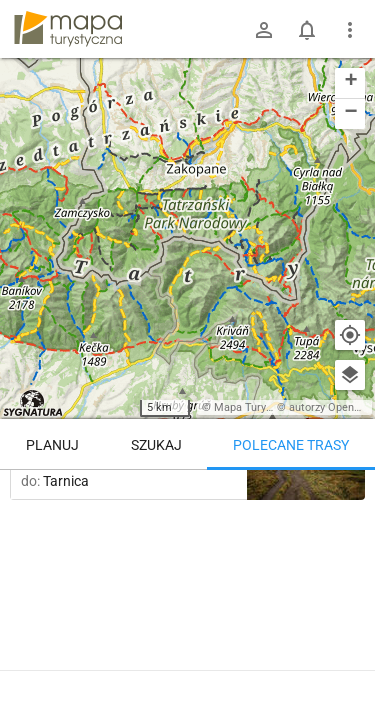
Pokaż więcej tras (187, 662)
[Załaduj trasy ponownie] (339, 501)
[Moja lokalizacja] (350, 335)
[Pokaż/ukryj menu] (350, 30)
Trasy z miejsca (188, 499)
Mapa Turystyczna (259, 407)
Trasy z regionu (72, 499)
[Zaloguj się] (264, 30)
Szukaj (156, 445)
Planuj (52, 445)
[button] (350, 83)
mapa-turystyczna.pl (68, 29)
